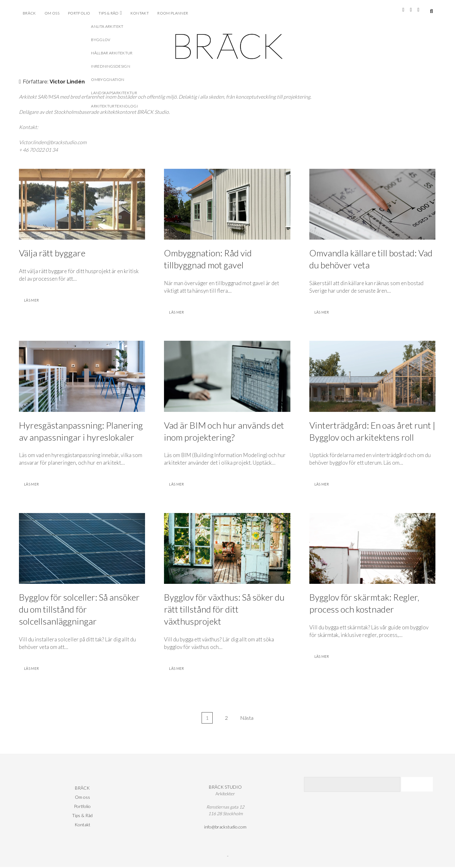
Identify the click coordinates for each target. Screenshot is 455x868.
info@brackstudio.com (225, 828)
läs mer (35, 302)
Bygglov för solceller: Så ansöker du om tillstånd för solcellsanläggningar (82, 549)
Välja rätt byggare (82, 204)
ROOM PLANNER (173, 13)
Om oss (52, 13)
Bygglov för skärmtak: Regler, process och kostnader (372, 549)
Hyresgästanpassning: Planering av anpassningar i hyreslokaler (82, 377)
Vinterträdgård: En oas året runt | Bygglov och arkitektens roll (372, 377)
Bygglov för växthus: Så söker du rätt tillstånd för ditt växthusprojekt (227, 549)
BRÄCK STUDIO (225, 788)
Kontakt (140, 13)
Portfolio (79, 13)
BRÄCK (29, 13)
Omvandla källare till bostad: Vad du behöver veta (372, 204)
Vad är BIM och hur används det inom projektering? (227, 377)
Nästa (247, 719)
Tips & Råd (109, 13)
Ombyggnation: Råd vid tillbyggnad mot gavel (227, 204)
